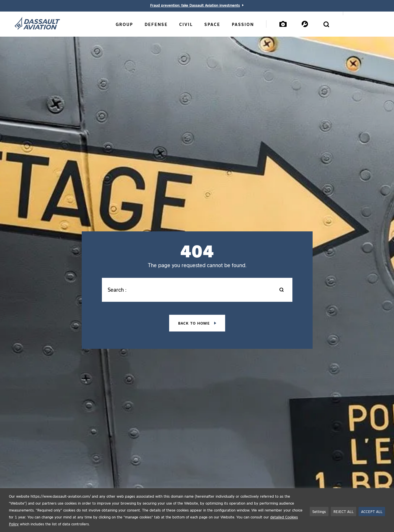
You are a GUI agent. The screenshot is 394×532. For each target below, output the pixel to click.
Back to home (195, 323)
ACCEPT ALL (372, 511)
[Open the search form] (326, 24)
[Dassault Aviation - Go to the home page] (37, 24)
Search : (117, 290)
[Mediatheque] (283, 24)
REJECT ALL (343, 511)
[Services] (305, 24)
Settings (319, 511)
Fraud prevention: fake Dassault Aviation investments (195, 5)
